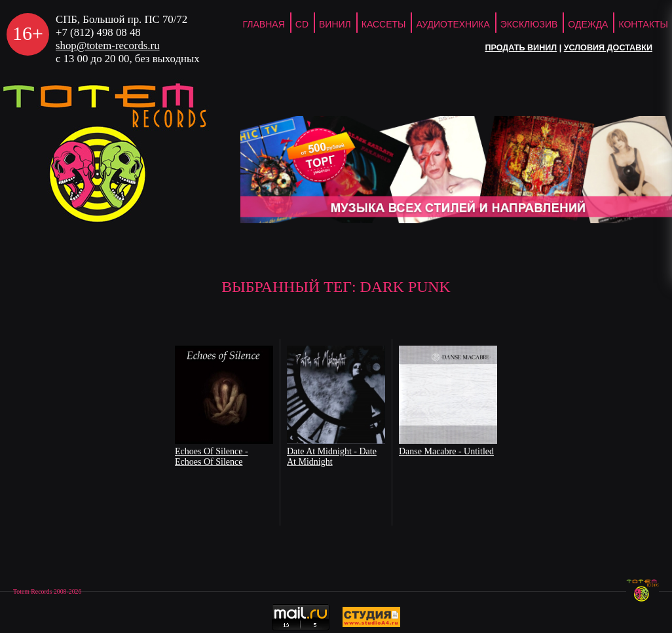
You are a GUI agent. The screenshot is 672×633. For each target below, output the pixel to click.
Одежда (588, 24)
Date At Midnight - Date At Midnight (332, 457)
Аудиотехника (453, 24)
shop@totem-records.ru (108, 45)
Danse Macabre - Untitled (446, 451)
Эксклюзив (529, 24)
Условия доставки (608, 48)
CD (302, 24)
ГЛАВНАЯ (264, 24)
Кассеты (384, 24)
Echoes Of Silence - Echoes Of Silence (212, 457)
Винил (335, 24)
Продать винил (521, 48)
